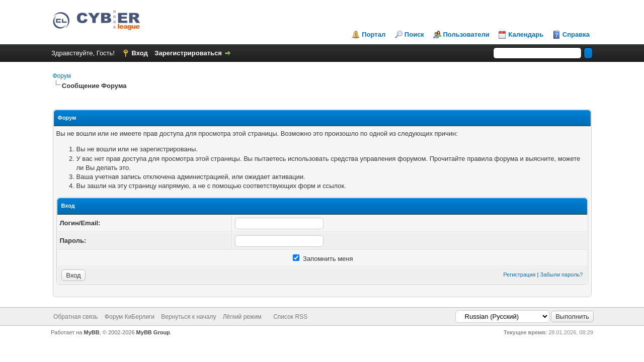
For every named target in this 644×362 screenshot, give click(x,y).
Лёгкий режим (242, 317)
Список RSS (290, 317)
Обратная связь (75, 317)
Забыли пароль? (562, 275)
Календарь (526, 34)
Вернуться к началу (188, 317)
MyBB (92, 332)
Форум (62, 76)
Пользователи (466, 34)
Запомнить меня (323, 259)
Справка (576, 34)
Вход (140, 53)
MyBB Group (153, 332)
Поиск (414, 34)
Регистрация (519, 275)
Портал (374, 34)
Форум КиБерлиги (130, 317)
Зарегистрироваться (188, 53)
